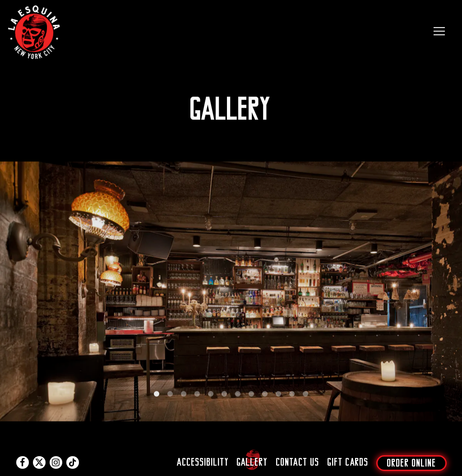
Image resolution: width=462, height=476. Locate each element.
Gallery (252, 462)
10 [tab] (278, 397)
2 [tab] (170, 397)
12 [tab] (305, 397)
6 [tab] (224, 397)
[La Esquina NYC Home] (35, 31)
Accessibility (203, 462)
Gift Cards (348, 462)
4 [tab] (197, 397)
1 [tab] (157, 397)
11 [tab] (292, 397)
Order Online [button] (412, 463)
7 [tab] (238, 397)
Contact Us (298, 462)
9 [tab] (265, 397)
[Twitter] (39, 462)
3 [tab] (184, 397)
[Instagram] (56, 462)
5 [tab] (211, 397)
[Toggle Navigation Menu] (439, 31)
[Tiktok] (73, 462)
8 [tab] (251, 397)
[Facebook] (23, 462)
